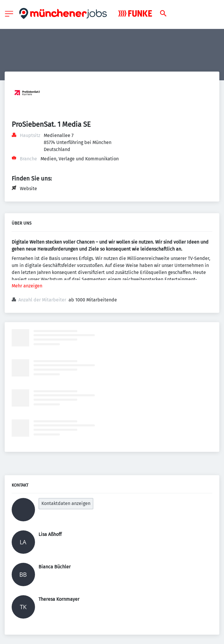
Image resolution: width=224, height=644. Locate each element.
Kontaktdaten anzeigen (66, 503)
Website (28, 189)
